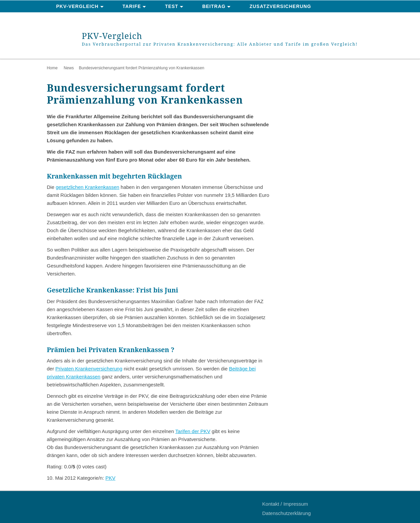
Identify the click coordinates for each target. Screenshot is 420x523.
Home (52, 68)
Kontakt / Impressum (285, 504)
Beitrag (214, 6)
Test (172, 6)
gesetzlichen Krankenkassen (87, 187)
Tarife (132, 6)
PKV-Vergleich (77, 6)
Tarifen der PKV (193, 431)
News (69, 68)
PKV (110, 478)
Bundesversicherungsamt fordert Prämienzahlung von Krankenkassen (142, 68)
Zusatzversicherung (280, 6)
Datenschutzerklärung (286, 513)
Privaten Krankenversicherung (89, 369)
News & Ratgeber (82, 19)
